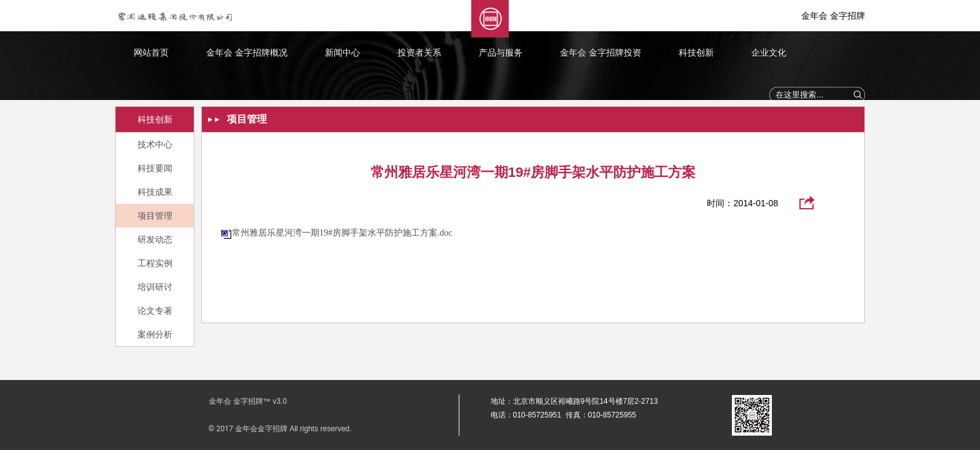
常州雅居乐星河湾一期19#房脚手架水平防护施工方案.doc (342, 233)
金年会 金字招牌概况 (247, 52)
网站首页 (151, 52)
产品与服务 (501, 52)
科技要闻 (155, 168)
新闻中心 (342, 52)
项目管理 (155, 216)
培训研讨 (155, 287)
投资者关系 (419, 52)
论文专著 (155, 311)
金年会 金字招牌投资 (601, 52)
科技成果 (155, 192)
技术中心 (155, 144)
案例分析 (155, 334)
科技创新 (696, 52)
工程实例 (155, 263)
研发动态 (155, 239)
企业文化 (769, 52)
